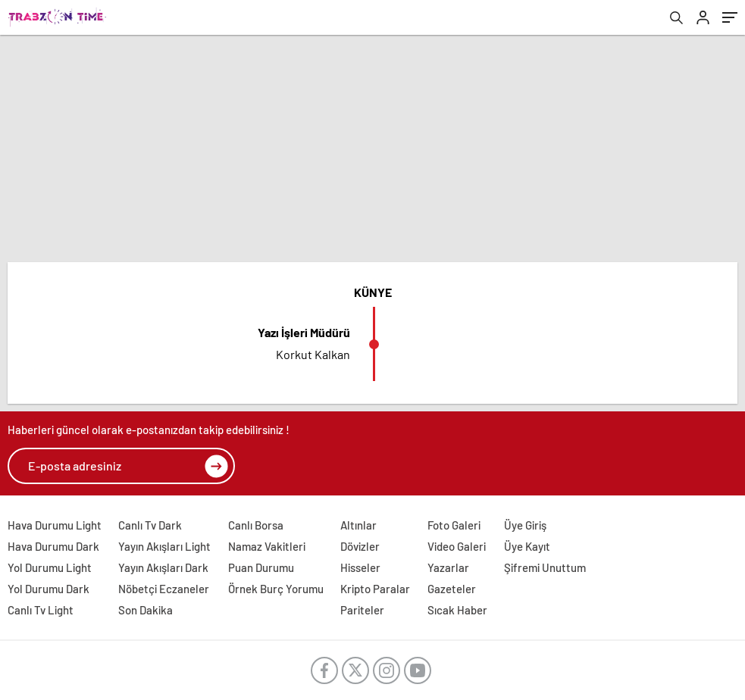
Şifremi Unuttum (545, 567)
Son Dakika (146, 610)
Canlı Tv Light (41, 610)
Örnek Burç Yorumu (276, 589)
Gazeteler (452, 589)
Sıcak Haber (457, 610)
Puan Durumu (261, 567)
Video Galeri (457, 546)
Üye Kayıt (527, 546)
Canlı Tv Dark (150, 525)
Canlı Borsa (256, 525)
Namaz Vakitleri (267, 546)
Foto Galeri (454, 525)
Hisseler (360, 567)
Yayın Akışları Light (164, 546)
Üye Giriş (525, 525)
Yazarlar (448, 567)
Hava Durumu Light (55, 525)
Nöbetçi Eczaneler (164, 589)
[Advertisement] (372, 148)
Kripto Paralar (375, 589)
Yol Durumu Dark (49, 589)
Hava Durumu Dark (53, 546)
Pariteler (362, 610)
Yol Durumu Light (50, 567)
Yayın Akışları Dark (163, 567)
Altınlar (358, 525)
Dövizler (360, 546)
